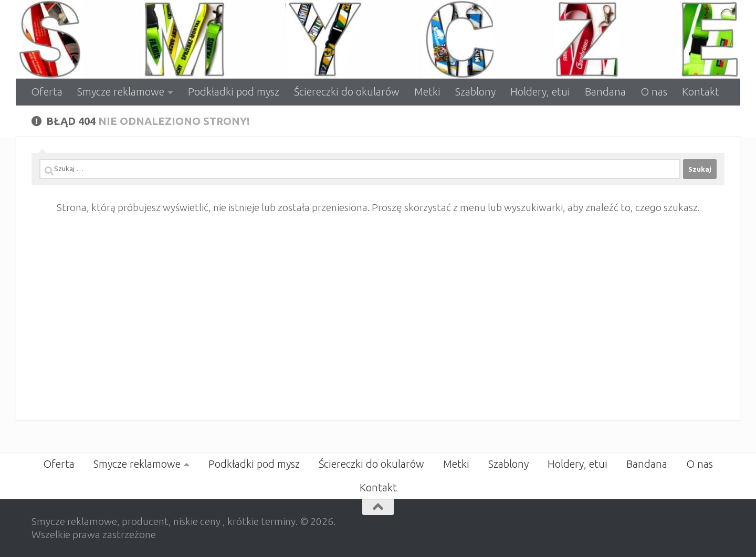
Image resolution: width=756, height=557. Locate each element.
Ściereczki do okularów (347, 92)
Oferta (47, 92)
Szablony (475, 92)
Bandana (605, 92)
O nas (654, 92)
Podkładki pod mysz (234, 92)
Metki (427, 92)
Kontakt (701, 92)
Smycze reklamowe (121, 92)
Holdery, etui (540, 92)
